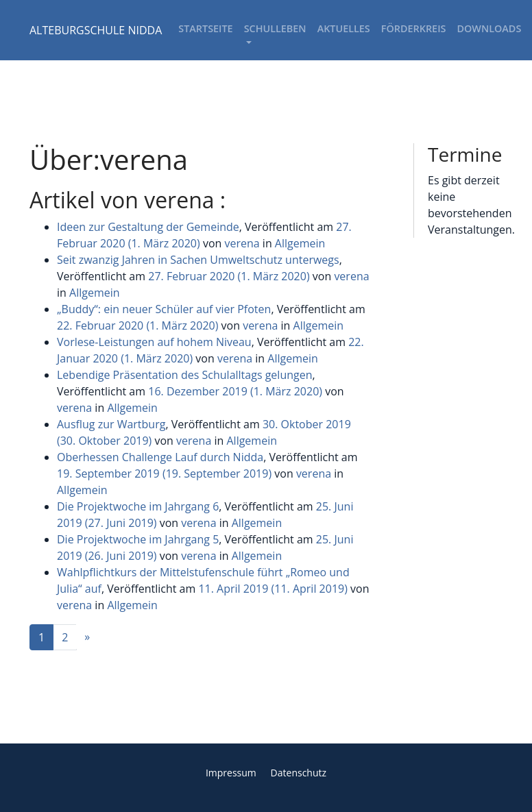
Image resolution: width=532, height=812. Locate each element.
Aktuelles (344, 28)
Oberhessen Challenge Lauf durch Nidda (160, 457)
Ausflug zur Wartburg (111, 424)
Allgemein (300, 243)
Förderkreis (414, 28)
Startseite (205, 28)
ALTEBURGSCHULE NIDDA (96, 30)
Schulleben (275, 28)
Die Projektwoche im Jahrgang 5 (138, 539)
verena (242, 243)
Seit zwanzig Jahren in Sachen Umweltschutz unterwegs (198, 260)
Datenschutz (299, 773)
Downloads (489, 28)
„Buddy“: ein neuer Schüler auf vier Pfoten (164, 309)
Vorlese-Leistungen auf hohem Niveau (154, 342)
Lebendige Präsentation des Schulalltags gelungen (185, 375)
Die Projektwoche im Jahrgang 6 (138, 506)
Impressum (231, 773)
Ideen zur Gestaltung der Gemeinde (148, 227)
